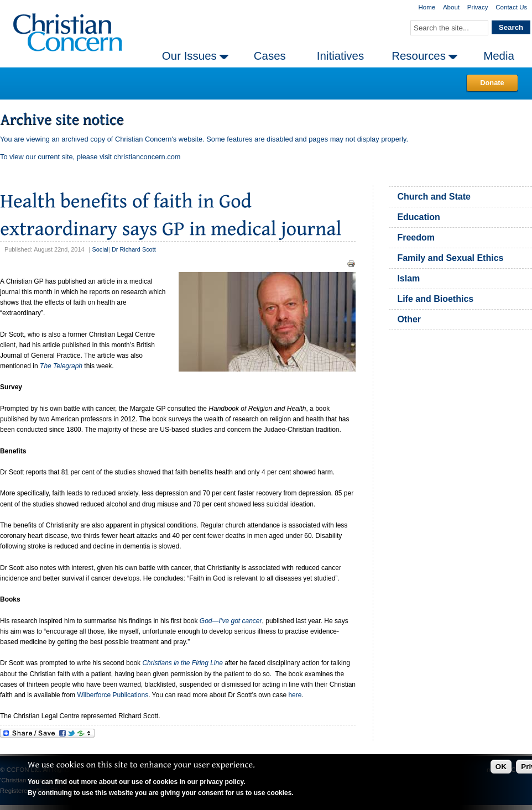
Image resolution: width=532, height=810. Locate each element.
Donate (492, 83)
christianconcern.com (147, 157)
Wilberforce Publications (113, 695)
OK (501, 767)
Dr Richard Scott (134, 249)
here (295, 695)
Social (100, 249)
